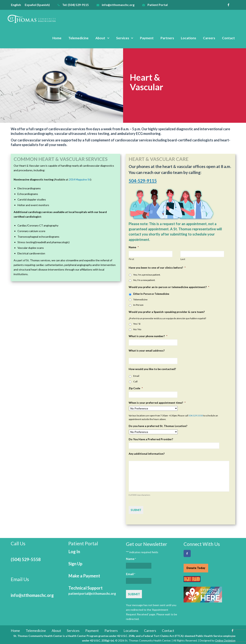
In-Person (138, 305)
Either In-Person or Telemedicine (151, 294)
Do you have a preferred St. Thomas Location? (158, 426)
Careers (209, 38)
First (131, 259)
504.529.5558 (196, 416)
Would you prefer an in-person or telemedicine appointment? (169, 287)
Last (183, 259)
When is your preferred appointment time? (157, 403)
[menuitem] (18, 5)
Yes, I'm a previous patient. (147, 275)
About (100, 38)
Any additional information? (147, 454)
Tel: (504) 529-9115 (75, 5)
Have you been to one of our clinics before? (157, 268)
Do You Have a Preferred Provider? (151, 439)
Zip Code (136, 388)
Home (57, 38)
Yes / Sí (137, 324)
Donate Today (196, 567)
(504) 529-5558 (26, 559)
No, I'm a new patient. (144, 280)
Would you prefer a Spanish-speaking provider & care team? (167, 312)
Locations (188, 38)
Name (134, 247)
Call (135, 381)
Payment (147, 38)
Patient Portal (158, 5)
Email (136, 376)
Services (123, 38)
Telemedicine (78, 38)
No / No (137, 329)
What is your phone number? (148, 336)
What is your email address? (147, 350)
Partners (167, 38)
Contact (228, 38)
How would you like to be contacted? (152, 369)
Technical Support (92, 590)
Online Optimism (225, 640)
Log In (74, 551)
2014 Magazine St (80, 179)
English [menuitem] (16, 5)
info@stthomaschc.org (118, 5)
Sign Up (75, 563)
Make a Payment (84, 575)
